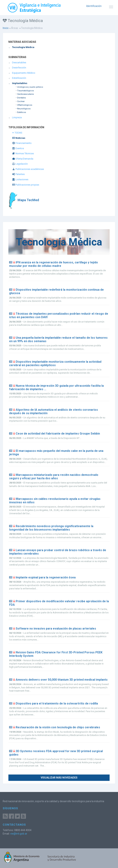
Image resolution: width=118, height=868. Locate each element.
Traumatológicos (25, 91)
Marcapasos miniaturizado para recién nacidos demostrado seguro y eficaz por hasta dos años (54, 477)
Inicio (6, 28)
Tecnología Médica (23, 47)
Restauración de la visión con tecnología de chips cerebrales (58, 727)
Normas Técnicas (23, 153)
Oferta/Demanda (23, 159)
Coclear (21, 101)
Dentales (21, 98)
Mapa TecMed (24, 200)
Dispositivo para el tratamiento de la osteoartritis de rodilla (57, 703)
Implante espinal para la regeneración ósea (46, 577)
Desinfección (19, 68)
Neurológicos (24, 109)
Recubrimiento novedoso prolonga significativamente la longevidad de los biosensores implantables (51, 528)
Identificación (94, 6)
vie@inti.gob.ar (19, 834)
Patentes (18, 174)
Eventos (18, 148)
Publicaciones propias (26, 185)
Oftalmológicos (25, 105)
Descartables (19, 62)
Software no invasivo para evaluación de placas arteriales (56, 629)
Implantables (20, 83)
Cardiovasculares (25, 94)
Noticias (19, 138)
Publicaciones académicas (28, 169)
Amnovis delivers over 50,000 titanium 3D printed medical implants (62, 680)
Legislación (20, 164)
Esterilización (19, 78)
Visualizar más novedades (59, 778)
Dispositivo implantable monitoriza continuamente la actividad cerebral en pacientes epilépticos (55, 363)
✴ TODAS (17, 133)
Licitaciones (20, 179)
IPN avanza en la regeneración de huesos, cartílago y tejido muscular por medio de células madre (54, 264)
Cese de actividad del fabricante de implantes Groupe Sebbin (58, 434)
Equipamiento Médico (24, 73)
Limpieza (17, 117)
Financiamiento (22, 143)
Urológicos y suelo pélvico (30, 87)
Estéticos (22, 112)
